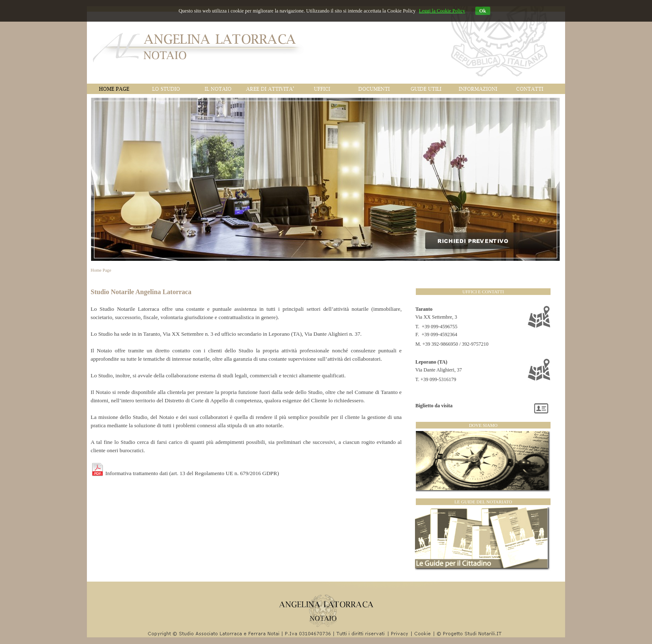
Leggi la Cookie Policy (442, 11)
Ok (483, 11)
